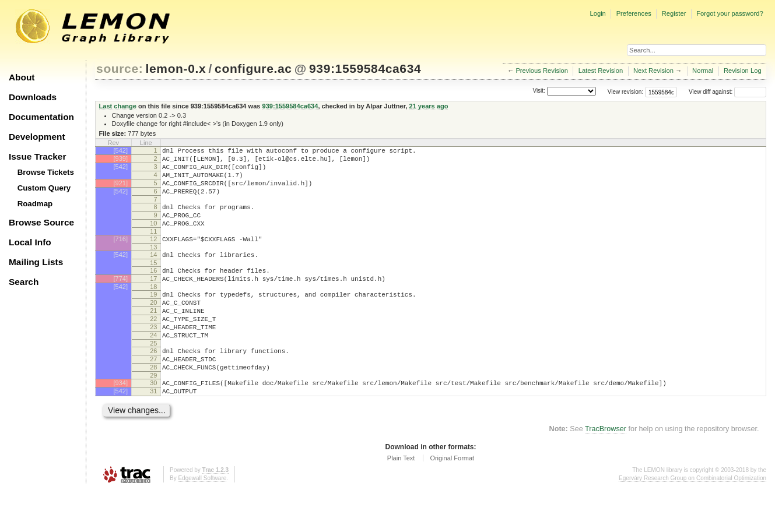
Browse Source (41, 222)
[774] (121, 300)
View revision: (626, 92)
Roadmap (35, 204)
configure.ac (253, 68)
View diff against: (727, 92)
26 (153, 384)
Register (674, 13)
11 (153, 247)
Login (597, 13)
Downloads (33, 97)
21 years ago (429, 106)
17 (153, 300)
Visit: (539, 91)
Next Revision (653, 71)
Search (24, 282)
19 (153, 317)
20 (153, 327)
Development (37, 137)
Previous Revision (542, 71)
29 (153, 414)
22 (153, 347)
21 (153, 337)
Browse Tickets (46, 172)
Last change (118, 106)
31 (153, 431)
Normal (703, 71)
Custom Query (44, 188)
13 (153, 265)
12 (153, 255)
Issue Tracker (37, 156)
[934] (121, 421)
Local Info (30, 242)
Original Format (452, 500)
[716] (121, 255)
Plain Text (401, 500)
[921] (121, 190)
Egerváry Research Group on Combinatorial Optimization (692, 520)
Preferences (634, 13)
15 (153, 282)
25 (153, 376)
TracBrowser (606, 471)
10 (153, 237)
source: (120, 68)
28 (153, 404)
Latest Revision (601, 71)
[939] (121, 160)
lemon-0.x (176, 68)
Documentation (41, 117)
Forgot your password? (730, 13)
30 (153, 421)
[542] (121, 150)
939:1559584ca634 (365, 68)
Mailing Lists (36, 262)
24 (153, 367)
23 (153, 357)
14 (153, 272)
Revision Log (743, 71)
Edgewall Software (202, 520)
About (22, 77)
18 (153, 309)
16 (153, 290)
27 (153, 394)
